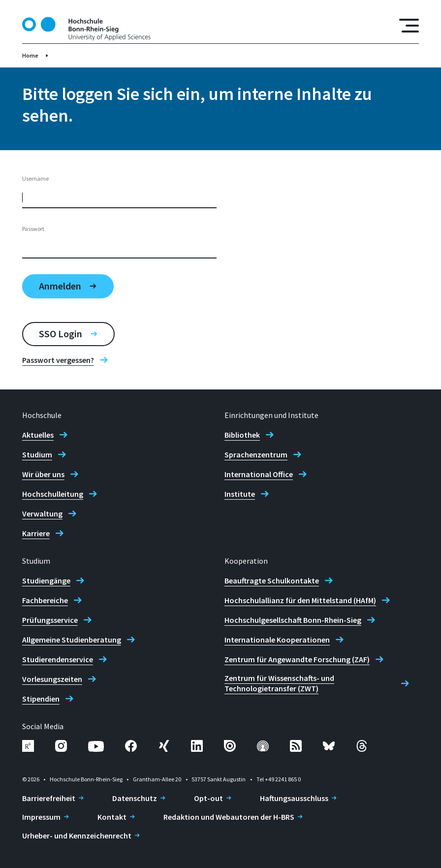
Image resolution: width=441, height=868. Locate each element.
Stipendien (41, 699)
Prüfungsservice (50, 620)
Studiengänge (46, 580)
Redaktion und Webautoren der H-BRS (229, 817)
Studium (37, 454)
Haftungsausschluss (294, 798)
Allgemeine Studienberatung (72, 640)
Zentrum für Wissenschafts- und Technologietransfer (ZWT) (279, 683)
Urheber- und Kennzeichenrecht (77, 836)
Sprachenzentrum (256, 454)
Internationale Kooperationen (277, 640)
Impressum (41, 817)
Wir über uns (43, 474)
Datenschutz (135, 798)
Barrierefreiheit (49, 798)
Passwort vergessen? (58, 360)
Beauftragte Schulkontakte (272, 580)
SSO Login (61, 334)
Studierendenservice (58, 659)
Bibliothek (242, 435)
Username (35, 178)
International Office (259, 474)
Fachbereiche (45, 600)
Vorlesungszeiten (52, 679)
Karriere (36, 533)
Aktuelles (38, 435)
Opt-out (208, 798)
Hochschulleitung (53, 494)
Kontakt (112, 817)
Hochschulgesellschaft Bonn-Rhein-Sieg (293, 620)
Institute (240, 494)
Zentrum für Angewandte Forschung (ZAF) (297, 659)
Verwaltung (42, 514)
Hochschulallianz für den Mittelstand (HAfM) (300, 600)
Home (30, 55)
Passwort (33, 229)
